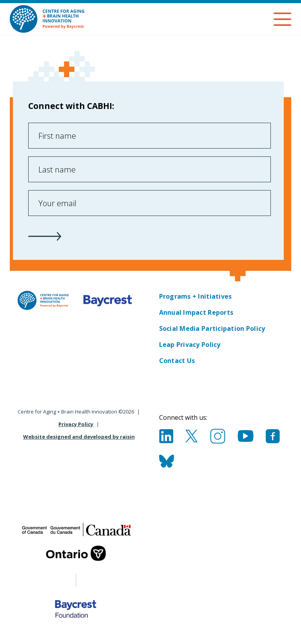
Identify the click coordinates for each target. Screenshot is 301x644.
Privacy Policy (76, 424)
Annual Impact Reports (196, 312)
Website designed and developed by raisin (79, 437)
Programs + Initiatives (196, 296)
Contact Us (177, 361)
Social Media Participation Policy (212, 328)
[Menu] (282, 19)
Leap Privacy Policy (190, 345)
